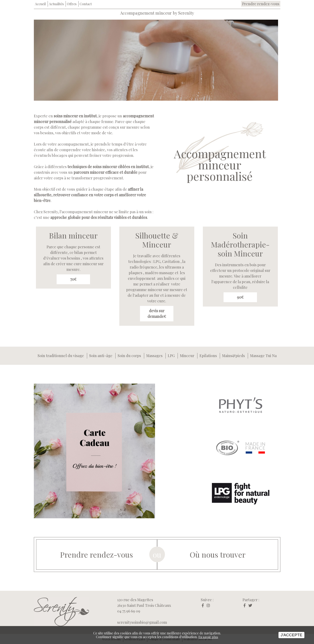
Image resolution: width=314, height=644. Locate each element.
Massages (154, 356)
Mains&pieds (233, 356)
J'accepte (291, 635)
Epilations (208, 356)
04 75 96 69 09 (129, 611)
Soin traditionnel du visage (61, 356)
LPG (171, 356)
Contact (86, 4)
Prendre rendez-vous (261, 4)
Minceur (187, 356)
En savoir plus (208, 637)
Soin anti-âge (101, 356)
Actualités (56, 4)
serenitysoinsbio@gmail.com (142, 622)
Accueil (40, 4)
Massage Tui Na (263, 356)
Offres (72, 4)
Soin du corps (129, 356)
